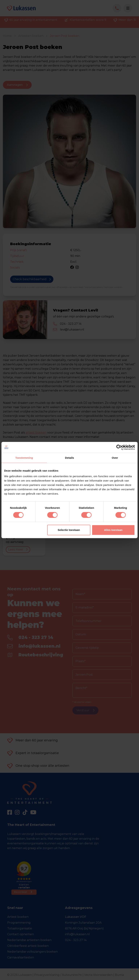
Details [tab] (69, 458)
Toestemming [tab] (24, 458)
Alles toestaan (113, 530)
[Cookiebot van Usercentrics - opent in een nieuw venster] (119, 447)
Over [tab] (115, 458)
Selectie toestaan (69, 530)
